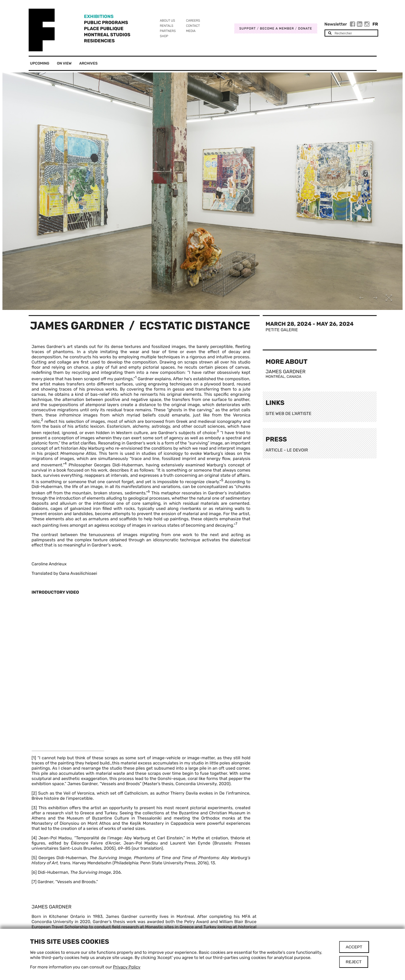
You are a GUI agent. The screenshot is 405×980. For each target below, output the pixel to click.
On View (64, 63)
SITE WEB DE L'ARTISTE (289, 414)
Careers (193, 21)
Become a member (277, 28)
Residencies (99, 41)
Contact (193, 26)
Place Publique (104, 29)
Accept (354, 947)
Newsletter (336, 24)
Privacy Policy (127, 967)
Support (247, 28)
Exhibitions (99, 16)
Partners (168, 31)
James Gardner (77, 326)
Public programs (106, 23)
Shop (164, 36)
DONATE (305, 28)
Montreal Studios (107, 35)
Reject (354, 962)
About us (168, 21)
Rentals (167, 26)
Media (191, 31)
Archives (88, 63)
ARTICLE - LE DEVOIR (287, 450)
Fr (375, 24)
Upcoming (40, 63)
